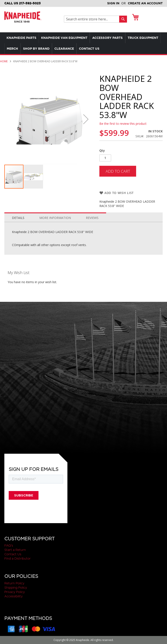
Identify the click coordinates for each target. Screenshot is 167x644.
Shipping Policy (16, 588)
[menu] (83, 43)
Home (4, 61)
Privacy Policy (15, 592)
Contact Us (13, 554)
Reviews (92, 223)
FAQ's (9, 546)
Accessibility (13, 596)
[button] (86, 119)
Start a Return (15, 550)
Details (18, 223)
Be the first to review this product (123, 124)
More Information (55, 223)
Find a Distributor (18, 559)
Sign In (113, 3)
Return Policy (14, 583)
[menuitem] (23, 38)
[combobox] (93, 19)
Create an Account (145, 3)
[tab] (18, 222)
